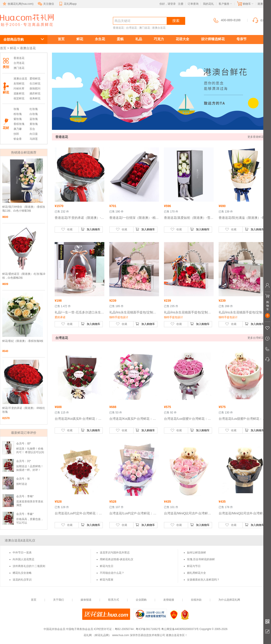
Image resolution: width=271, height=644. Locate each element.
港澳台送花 (20, 29)
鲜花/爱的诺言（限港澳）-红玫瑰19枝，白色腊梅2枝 (24, 276)
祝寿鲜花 (35, 98)
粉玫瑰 (18, 114)
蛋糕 (120, 39)
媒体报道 (86, 600)
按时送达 (22, 484)
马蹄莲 (34, 139)
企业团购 (141, 600)
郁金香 (18, 139)
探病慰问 (35, 89)
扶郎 (16, 134)
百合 (32, 129)
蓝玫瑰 (34, 119)
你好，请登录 (168, 4)
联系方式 (114, 600)
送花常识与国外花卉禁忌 (115, 553)
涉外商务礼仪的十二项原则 (29, 566)
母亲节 (242, 39)
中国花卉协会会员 (54, 629)
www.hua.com (121, 635)
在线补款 (196, 600)
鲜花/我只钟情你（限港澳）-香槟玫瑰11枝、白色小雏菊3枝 (24, 209)
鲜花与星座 (107, 580)
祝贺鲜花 (19, 98)
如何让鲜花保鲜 (196, 553)
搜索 (176, 21)
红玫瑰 (34, 109)
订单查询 (193, 4)
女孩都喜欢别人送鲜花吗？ (203, 580)
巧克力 (159, 39)
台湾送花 (131, 28)
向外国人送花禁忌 (23, 559)
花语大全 (182, 39)
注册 (181, 4)
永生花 (100, 39)
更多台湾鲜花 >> (258, 338)
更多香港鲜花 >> (258, 137)
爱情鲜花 (35, 79)
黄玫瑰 (34, 124)
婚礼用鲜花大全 (196, 573)
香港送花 (118, 28)
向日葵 (34, 134)
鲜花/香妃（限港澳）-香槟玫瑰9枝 (23, 341)
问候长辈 (19, 89)
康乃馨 (18, 129)
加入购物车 (91, 229)
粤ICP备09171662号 (148, 629)
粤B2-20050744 (124, 629)
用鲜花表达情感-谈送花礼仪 (117, 559)
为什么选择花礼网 (229, 600)
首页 (61, 39)
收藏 (67, 229)
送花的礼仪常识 (22, 580)
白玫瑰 (34, 114)
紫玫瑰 (18, 119)
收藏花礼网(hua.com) (18, 4)
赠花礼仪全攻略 (22, 573)
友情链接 (169, 600)
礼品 (139, 39)
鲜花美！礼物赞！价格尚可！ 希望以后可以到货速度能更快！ (30, 452)
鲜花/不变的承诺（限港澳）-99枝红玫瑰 (24, 410)
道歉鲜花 (19, 93)
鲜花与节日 (194, 566)
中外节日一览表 (22, 553)
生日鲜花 (35, 84)
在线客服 (262, 20)
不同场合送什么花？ (112, 573)
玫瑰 (16, 109)
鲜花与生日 (107, 566)
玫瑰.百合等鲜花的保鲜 (201, 559)
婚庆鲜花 (35, 93)
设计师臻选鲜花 (213, 39)
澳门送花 (145, 28)
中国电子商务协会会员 (79, 629)
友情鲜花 (19, 84)
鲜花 (80, 39)
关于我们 (58, 600)
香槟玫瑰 (19, 124)
